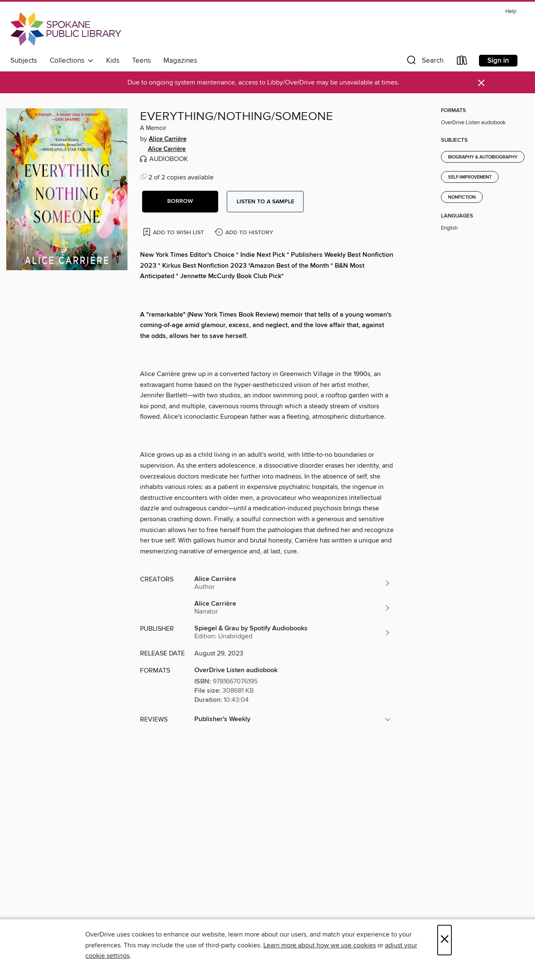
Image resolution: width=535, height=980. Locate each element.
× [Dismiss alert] (481, 83)
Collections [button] (72, 61)
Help (511, 12)
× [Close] (445, 940)
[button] (424, 62)
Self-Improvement (470, 177)
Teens (141, 61)
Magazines (180, 61)
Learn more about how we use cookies (320, 945)
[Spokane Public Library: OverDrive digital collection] (66, 29)
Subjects (24, 61)
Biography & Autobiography (483, 157)
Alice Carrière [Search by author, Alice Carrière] (168, 139)
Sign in (498, 61)
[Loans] (462, 62)
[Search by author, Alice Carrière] (293, 583)
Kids (113, 61)
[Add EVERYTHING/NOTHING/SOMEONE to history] (245, 233)
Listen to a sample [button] (265, 202)
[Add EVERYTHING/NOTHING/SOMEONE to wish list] (174, 232)
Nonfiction (462, 197)
